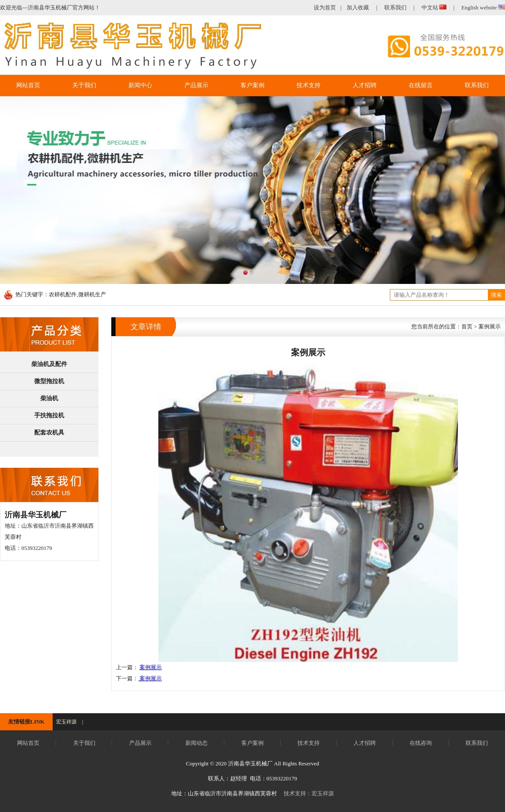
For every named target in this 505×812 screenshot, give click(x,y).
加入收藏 (358, 7)
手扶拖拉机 (49, 415)
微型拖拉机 (49, 381)
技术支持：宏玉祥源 (309, 793)
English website (483, 7)
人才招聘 (365, 743)
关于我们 (84, 743)
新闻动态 (196, 743)
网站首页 (28, 743)
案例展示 (151, 667)
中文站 (435, 7)
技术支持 (309, 743)
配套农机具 (49, 433)
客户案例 (253, 743)
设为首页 (325, 7)
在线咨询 (421, 743)
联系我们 (395, 7)
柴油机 (49, 398)
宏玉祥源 (66, 722)
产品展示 (140, 743)
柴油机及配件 (49, 364)
